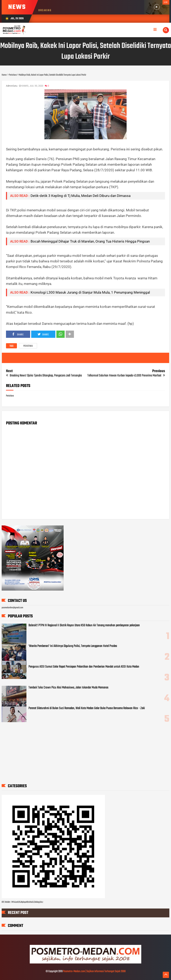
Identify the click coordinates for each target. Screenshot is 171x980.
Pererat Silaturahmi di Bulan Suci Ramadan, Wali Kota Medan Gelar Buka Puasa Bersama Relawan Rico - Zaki (87, 708)
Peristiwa (28, 346)
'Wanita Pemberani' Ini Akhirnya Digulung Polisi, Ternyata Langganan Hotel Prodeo (73, 646)
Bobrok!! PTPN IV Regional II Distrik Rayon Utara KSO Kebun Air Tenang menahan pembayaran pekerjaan (84, 625)
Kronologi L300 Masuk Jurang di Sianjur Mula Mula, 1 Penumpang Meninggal (90, 292)
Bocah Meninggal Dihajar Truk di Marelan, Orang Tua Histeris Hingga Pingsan (90, 241)
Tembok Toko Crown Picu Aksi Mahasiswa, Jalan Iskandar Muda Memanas (68, 688)
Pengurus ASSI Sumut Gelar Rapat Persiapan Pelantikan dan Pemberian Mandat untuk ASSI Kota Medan (84, 667)
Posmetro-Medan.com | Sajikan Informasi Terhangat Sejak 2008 (94, 971)
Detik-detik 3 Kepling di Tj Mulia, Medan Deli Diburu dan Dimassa (81, 196)
